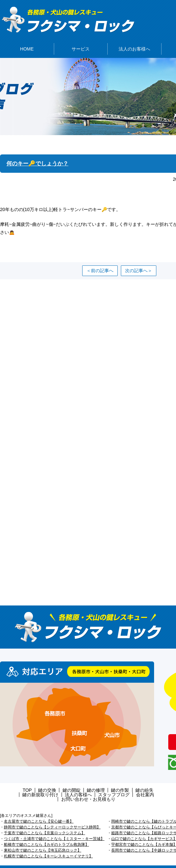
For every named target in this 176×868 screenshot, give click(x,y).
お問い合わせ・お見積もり (132, 790)
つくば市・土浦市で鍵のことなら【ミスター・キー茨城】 (54, 830)
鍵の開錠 (53, 786)
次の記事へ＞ (139, 266)
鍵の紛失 (118, 786)
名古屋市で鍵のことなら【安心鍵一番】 (39, 813)
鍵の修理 (74, 786)
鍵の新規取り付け (148, 786)
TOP (14, 786)
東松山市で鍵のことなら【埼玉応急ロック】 (43, 842)
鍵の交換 (31, 786)
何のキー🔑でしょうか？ (39, 160)
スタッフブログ (64, 790)
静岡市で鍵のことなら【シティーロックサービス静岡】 (52, 818)
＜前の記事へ (100, 266)
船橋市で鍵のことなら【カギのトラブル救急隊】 (46, 836)
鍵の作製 (96, 786)
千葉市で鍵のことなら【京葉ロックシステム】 (44, 824)
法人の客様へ (31, 790)
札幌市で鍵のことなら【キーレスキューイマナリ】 (48, 847)
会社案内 (92, 790)
